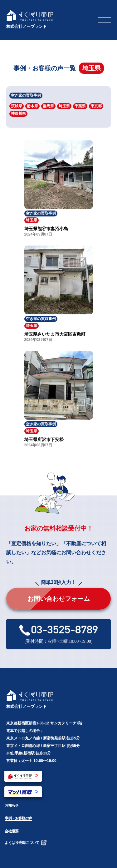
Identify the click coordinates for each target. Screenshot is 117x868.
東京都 (96, 106)
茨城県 (17, 106)
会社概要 (12, 831)
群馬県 (48, 106)
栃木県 (32, 106)
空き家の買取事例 (26, 95)
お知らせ (12, 805)
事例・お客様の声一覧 (45, 68)
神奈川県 (18, 114)
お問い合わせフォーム (59, 599)
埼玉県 (64, 106)
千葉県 (80, 106)
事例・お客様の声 (18, 818)
